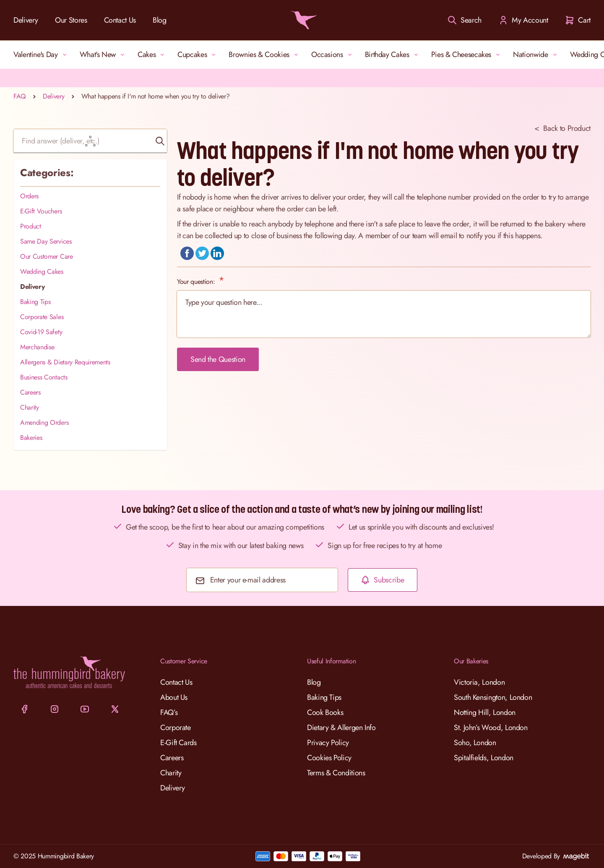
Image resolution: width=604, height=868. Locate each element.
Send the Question (218, 359)
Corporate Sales (42, 317)
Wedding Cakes (42, 272)
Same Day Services (46, 241)
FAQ (20, 96)
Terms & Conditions (336, 773)
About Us (174, 697)
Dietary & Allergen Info (341, 728)
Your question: (197, 282)
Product (31, 226)
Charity (30, 407)
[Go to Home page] (302, 20)
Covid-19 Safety (41, 332)
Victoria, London (479, 682)
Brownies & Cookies (265, 55)
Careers (30, 392)
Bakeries (31, 438)
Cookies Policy (329, 758)
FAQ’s (169, 712)
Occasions (333, 55)
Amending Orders (44, 422)
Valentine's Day (42, 55)
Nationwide (536, 55)
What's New (104, 55)
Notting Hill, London (485, 712)
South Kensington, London (493, 697)
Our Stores (71, 20)
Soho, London (475, 743)
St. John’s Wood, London (491, 728)
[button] (160, 141)
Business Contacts (44, 377)
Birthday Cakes (393, 55)
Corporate (176, 728)
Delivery (26, 20)
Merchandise (37, 347)
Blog (160, 20)
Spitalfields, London (484, 758)
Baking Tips (35, 302)
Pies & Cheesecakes (467, 55)
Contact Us (120, 20)
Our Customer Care (47, 256)
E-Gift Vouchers (41, 211)
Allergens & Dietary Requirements (65, 362)
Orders (29, 196)
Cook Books (325, 712)
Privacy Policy (328, 743)
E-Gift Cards (178, 743)
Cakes (152, 55)
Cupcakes (198, 55)
